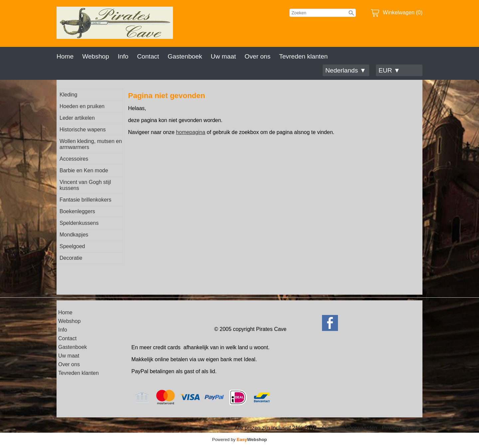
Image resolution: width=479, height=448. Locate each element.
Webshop (96, 56)
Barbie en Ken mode (84, 170)
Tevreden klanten (303, 56)
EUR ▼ (389, 70)
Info (123, 56)
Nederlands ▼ (346, 70)
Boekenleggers (77, 211)
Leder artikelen (77, 118)
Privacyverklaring (402, 428)
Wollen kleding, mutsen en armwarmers (91, 144)
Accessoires (74, 159)
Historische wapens (83, 130)
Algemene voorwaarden (349, 428)
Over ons (257, 56)
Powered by (240, 440)
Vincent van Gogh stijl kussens (85, 185)
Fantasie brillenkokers (85, 200)
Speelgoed (72, 246)
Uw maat (224, 56)
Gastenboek (185, 56)
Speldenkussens (79, 223)
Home (65, 56)
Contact (148, 56)
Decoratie (71, 258)
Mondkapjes (74, 235)
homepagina (191, 132)
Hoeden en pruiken (82, 106)
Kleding (68, 95)
